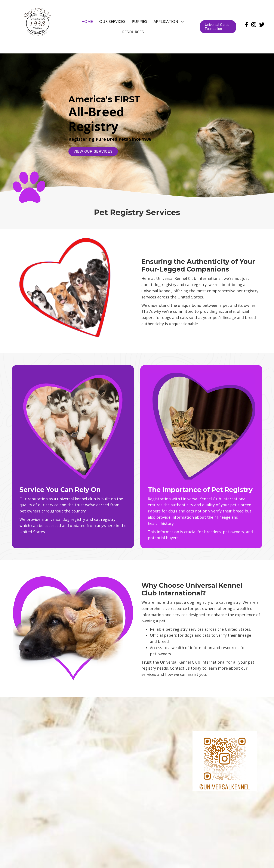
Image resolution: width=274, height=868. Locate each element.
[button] (182, 21)
